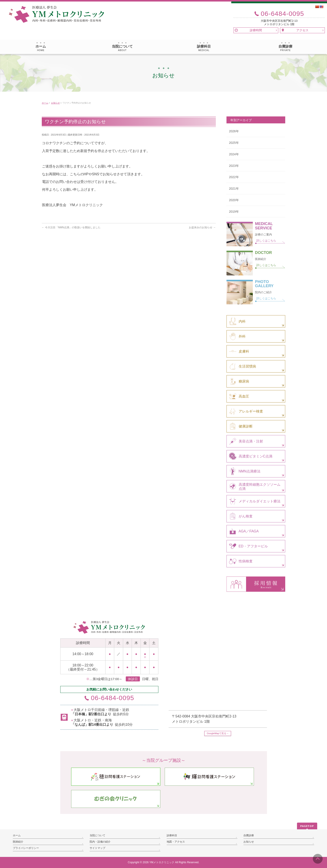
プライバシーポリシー (26, 848)
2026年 (234, 131)
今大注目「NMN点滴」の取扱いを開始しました (71, 227)
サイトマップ (97, 848)
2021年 (234, 189)
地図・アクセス (176, 842)
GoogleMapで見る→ (218, 733)
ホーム (17, 835)
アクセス (302, 30)
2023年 (234, 166)
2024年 (234, 154)
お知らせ (249, 842)
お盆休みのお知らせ (202, 227)
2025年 (234, 143)
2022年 (234, 177)
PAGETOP (307, 826)
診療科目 (172, 835)
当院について (97, 835)
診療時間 (256, 30)
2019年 (234, 212)
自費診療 (249, 835)
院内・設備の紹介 (100, 842)
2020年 (234, 200)
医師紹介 (18, 842)
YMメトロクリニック (162, 862)
